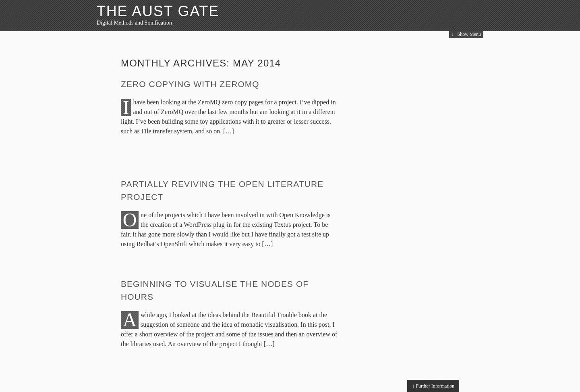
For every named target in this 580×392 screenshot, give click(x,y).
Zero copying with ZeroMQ (190, 84)
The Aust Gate (158, 11)
